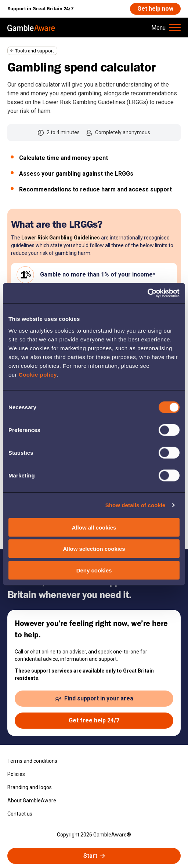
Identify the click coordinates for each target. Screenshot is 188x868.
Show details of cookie (135, 505)
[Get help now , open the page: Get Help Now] (155, 9)
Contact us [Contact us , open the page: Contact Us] (20, 814)
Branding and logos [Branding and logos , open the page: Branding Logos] (30, 787)
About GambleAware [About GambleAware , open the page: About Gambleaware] (32, 801)
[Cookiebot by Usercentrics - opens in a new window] (147, 293)
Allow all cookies (94, 527)
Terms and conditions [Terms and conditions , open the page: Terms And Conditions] (32, 761)
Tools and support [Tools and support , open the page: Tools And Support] (35, 51)
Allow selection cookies (94, 549)
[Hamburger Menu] (166, 28)
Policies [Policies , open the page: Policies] (16, 774)
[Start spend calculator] (94, 856)
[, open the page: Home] (31, 28)
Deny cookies (94, 570)
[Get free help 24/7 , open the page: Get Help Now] (94, 721)
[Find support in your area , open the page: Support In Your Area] (94, 699)
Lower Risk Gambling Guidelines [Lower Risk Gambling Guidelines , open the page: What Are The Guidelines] (61, 238)
